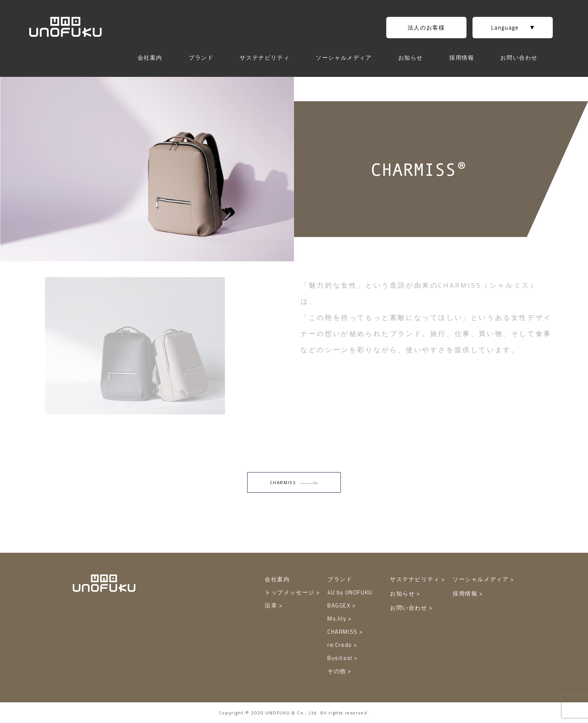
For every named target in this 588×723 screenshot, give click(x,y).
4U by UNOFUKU (350, 592)
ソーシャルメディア (344, 58)
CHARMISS (343, 632)
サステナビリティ (265, 58)
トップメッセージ (290, 592)
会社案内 (150, 58)
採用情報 (462, 58)
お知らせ (411, 58)
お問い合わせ (519, 58)
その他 (337, 671)
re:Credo (340, 645)
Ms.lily (338, 619)
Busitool (341, 658)
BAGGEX (340, 605)
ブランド (201, 58)
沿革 (272, 605)
